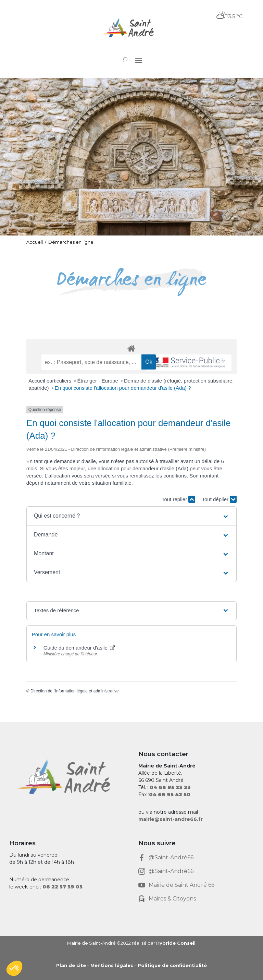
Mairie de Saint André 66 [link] (181, 885)
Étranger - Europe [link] (98, 381)
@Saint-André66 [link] (171, 857)
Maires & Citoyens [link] (172, 899)
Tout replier (178, 499)
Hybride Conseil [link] (176, 943)
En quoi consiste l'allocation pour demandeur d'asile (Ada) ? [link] (123, 388)
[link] (131, 28)
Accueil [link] (35, 242)
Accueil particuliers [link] (51, 381)
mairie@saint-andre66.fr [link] (171, 819)
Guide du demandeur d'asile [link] (79, 648)
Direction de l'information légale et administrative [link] (75, 691)
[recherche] (91, 362)
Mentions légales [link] (112, 965)
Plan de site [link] (71, 965)
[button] (139, 60)
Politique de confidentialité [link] (172, 965)
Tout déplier (219, 499)
